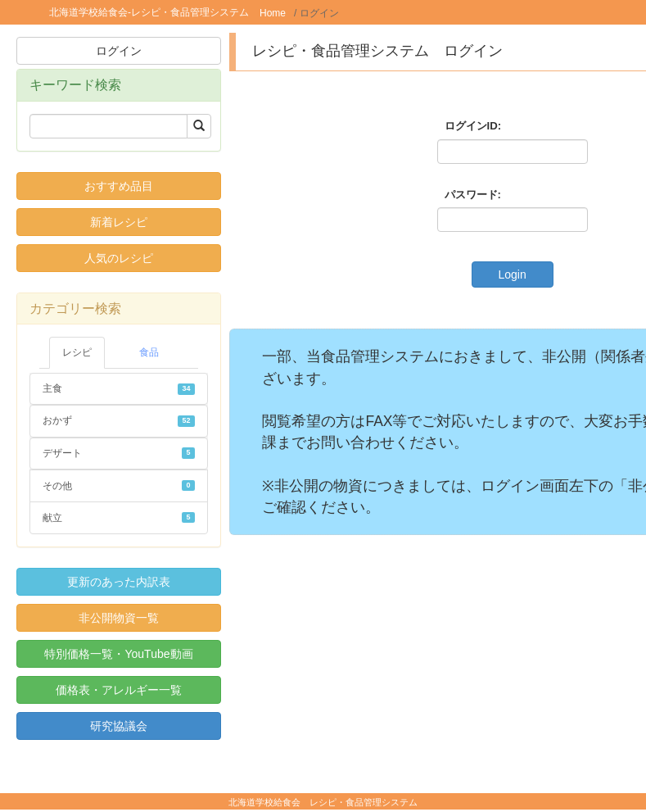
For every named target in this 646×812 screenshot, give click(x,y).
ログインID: (473, 126)
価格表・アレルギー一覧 (119, 690)
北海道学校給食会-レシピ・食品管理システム (149, 12)
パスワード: (473, 195)
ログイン (119, 51)
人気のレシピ (119, 258)
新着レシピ (119, 222)
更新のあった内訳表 (119, 582)
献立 (119, 518)
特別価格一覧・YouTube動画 (118, 654)
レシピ (77, 352)
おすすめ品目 (119, 186)
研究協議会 (119, 726)
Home (273, 13)
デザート (119, 453)
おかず (119, 420)
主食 (119, 388)
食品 (149, 352)
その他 (119, 486)
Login (512, 274)
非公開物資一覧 (119, 618)
